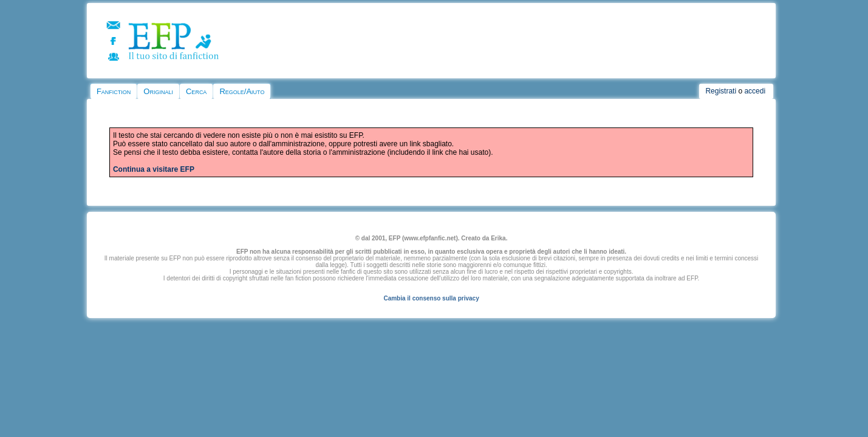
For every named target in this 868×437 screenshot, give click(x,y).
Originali (158, 91)
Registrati (721, 91)
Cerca (196, 91)
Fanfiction (114, 91)
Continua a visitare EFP (154, 169)
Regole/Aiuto (242, 91)
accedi (755, 91)
